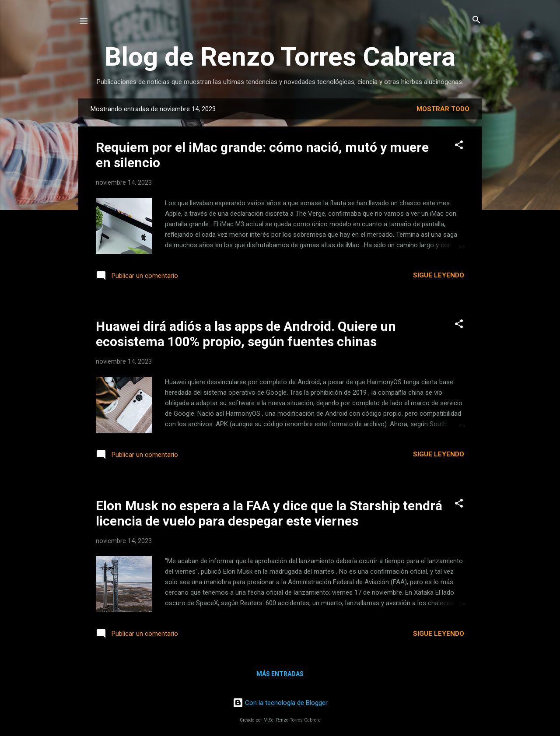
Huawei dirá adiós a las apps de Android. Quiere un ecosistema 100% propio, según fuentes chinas (246, 334)
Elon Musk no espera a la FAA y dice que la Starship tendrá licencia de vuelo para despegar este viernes (269, 513)
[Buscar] (476, 20)
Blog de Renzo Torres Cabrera (280, 57)
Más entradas (280, 674)
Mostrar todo (443, 109)
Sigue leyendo (439, 275)
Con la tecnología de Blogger (280, 703)
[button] (459, 145)
